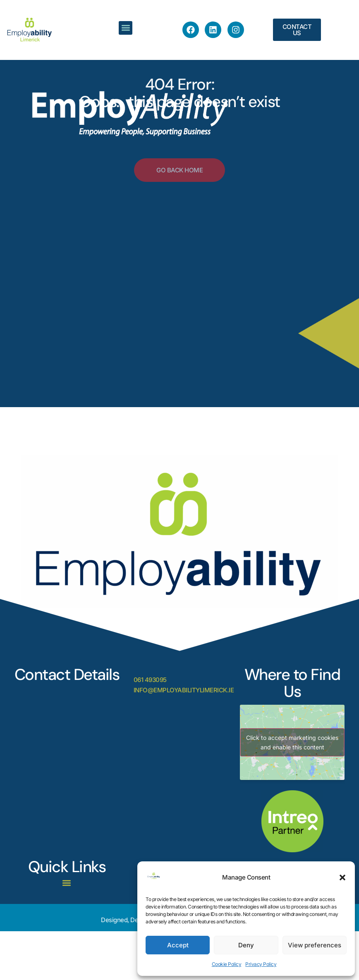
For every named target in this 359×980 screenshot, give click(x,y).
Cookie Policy (227, 964)
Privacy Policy (261, 964)
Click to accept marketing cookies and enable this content (292, 742)
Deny (246, 945)
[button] (342, 877)
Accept (178, 945)
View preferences (315, 945)
